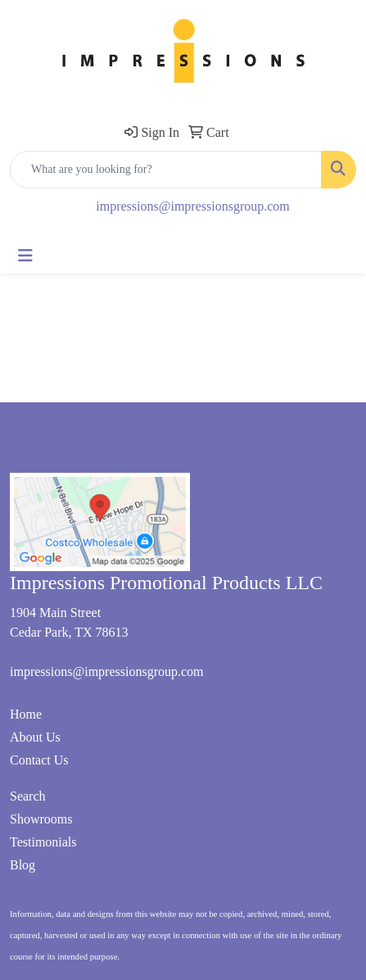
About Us (35, 737)
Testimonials (43, 842)
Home (26, 714)
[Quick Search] (166, 170)
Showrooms (41, 819)
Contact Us (39, 760)
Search (28, 796)
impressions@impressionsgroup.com (193, 206)
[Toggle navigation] (25, 256)
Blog (23, 865)
